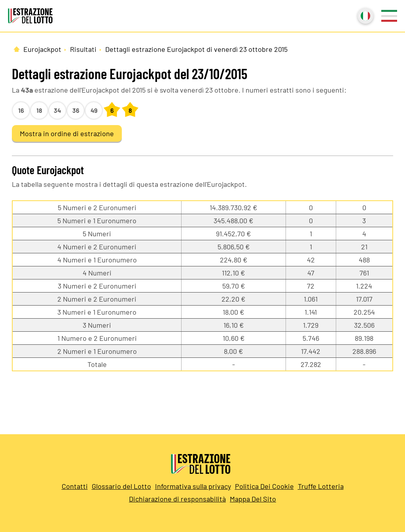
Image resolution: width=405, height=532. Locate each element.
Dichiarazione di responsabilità (177, 499)
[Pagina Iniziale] (17, 49)
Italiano (365, 15)
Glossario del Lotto (121, 486)
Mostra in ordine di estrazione (67, 133)
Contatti (75, 486)
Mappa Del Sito (253, 499)
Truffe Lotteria (321, 486)
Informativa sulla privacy (193, 486)
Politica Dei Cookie (264, 486)
